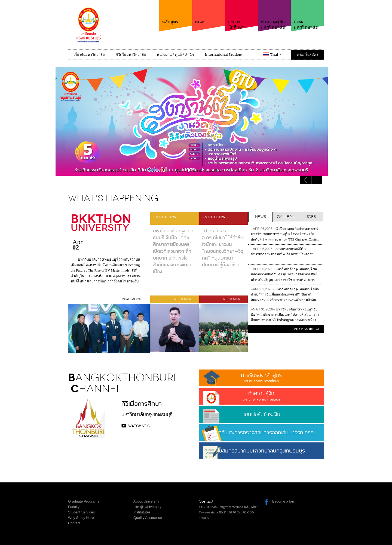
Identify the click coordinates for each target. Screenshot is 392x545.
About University (146, 501)
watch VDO (139, 426)
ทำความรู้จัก (261, 396)
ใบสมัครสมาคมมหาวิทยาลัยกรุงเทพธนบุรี (261, 453)
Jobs (311, 217)
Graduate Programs (84, 501)
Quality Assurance (148, 518)
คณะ (209, 12)
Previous (317, 180)
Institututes (142, 512)
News (261, 217)
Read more (304, 329)
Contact (74, 523)
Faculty (74, 507)
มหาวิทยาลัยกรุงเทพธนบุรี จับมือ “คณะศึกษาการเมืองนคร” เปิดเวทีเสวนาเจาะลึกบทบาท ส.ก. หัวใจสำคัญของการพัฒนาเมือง (285, 315)
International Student (224, 55)
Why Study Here (81, 518)
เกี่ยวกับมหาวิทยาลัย (89, 55)
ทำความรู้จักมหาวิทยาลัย (274, 15)
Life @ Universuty (147, 507)
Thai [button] (276, 55)
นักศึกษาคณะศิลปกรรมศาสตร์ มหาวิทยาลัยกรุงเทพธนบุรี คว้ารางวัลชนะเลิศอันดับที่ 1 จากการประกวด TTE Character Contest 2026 (285, 235)
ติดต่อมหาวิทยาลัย (307, 15)
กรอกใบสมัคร (308, 55)
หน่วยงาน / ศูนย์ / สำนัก (175, 55)
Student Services (81, 512)
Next (306, 180)
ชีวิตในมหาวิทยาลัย (131, 55)
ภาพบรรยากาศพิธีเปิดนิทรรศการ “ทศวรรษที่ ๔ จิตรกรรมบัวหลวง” (282, 252)
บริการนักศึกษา (241, 15)
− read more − (131, 299)
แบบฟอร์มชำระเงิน (261, 415)
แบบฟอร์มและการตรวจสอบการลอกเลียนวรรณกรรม (261, 433)
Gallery (286, 217)
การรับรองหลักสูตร (261, 378)
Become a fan (283, 501)
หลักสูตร (176, 12)
